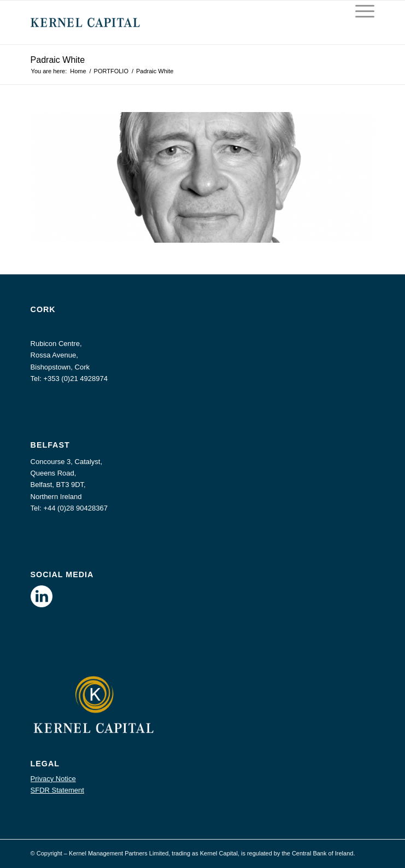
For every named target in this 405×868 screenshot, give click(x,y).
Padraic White (58, 60)
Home (78, 71)
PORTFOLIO (111, 71)
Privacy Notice (53, 779)
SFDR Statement (57, 790)
